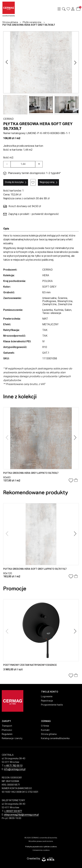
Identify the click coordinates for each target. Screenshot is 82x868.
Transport (7, 726)
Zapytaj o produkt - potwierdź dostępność (31, 214)
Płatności (7, 730)
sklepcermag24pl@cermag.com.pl (21, 815)
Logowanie (47, 697)
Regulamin (7, 734)
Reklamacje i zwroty (12, 738)
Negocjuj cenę (47, 182)
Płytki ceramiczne (32, 22)
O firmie (45, 726)
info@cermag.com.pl (15, 769)
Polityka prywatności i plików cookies (41, 847)
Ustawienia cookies (41, 850)
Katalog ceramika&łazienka (55, 738)
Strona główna (10, 22)
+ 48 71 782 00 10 (13, 766)
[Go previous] (7, 62)
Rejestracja (47, 701)
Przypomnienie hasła (52, 705)
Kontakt (45, 730)
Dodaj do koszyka (14, 182)
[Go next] (75, 62)
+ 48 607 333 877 (13, 811)
